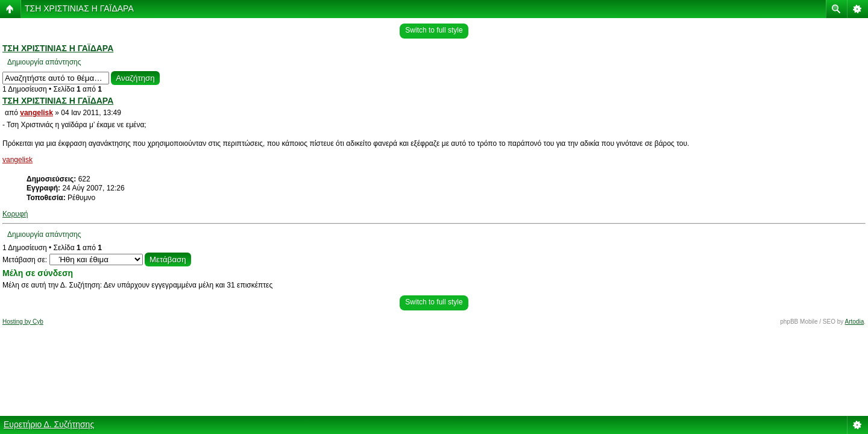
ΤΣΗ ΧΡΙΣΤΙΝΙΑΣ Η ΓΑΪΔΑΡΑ (79, 8)
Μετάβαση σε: (25, 260)
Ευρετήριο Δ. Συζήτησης (49, 424)
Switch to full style (434, 30)
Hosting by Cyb (23, 322)
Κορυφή (15, 214)
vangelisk (36, 113)
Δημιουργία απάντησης (44, 62)
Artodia (855, 322)
